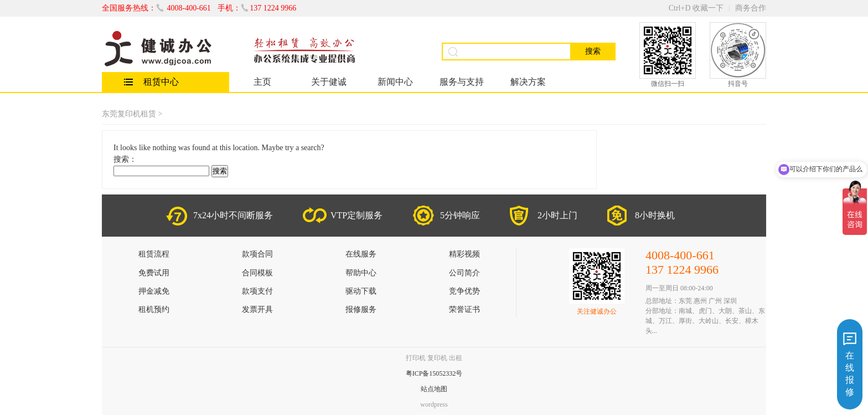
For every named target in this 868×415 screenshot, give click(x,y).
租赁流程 (154, 254)
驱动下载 (361, 291)
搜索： (125, 159)
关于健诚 (329, 82)
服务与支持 (462, 82)
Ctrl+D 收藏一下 (696, 8)
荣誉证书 (464, 309)
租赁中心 (161, 82)
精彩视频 (464, 254)
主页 (262, 82)
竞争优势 (464, 291)
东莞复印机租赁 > (132, 114)
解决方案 (528, 82)
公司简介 (464, 273)
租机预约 (154, 309)
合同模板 (257, 273)
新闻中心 (395, 82)
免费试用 (154, 273)
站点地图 (434, 389)
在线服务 (361, 254)
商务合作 (751, 8)
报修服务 (361, 309)
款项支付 (257, 291)
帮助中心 (361, 273)
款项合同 (257, 254)
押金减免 (154, 291)
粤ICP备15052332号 (434, 373)
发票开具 (257, 309)
